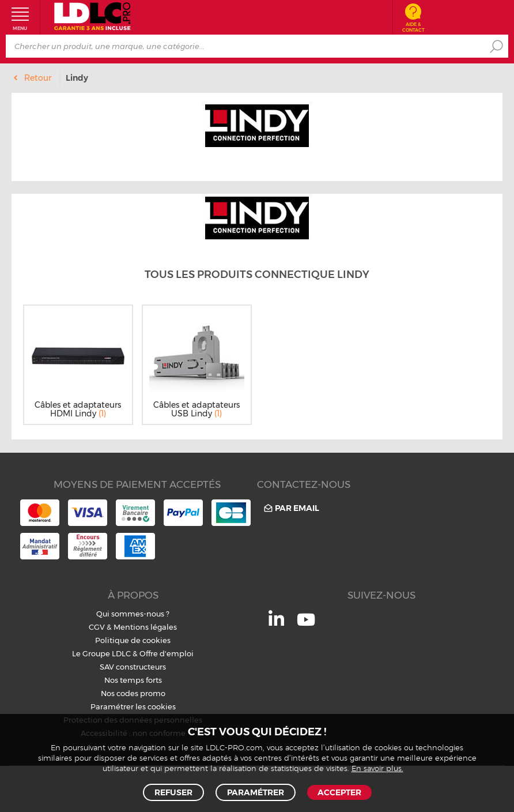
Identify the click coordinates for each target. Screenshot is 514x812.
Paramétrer (256, 792)
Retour (38, 78)
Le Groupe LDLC (101, 653)
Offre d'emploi (167, 653)
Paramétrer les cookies (133, 706)
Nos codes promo (133, 693)
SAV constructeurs (133, 667)
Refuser (173, 792)
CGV (97, 627)
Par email (291, 508)
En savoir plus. (377, 769)
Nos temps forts (133, 680)
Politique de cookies (133, 640)
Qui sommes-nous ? (133, 614)
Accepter (339, 792)
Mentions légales (145, 627)
